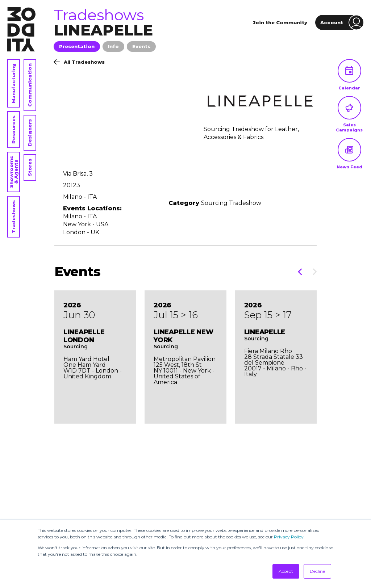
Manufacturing (13, 83)
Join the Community (280, 22)
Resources (13, 130)
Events (141, 46)
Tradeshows (13, 217)
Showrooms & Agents (14, 172)
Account (342, 22)
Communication (30, 85)
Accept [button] (286, 571)
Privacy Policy (289, 537)
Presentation (77, 46)
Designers (30, 133)
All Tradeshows (79, 62)
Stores (30, 167)
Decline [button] (317, 571)
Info (113, 46)
